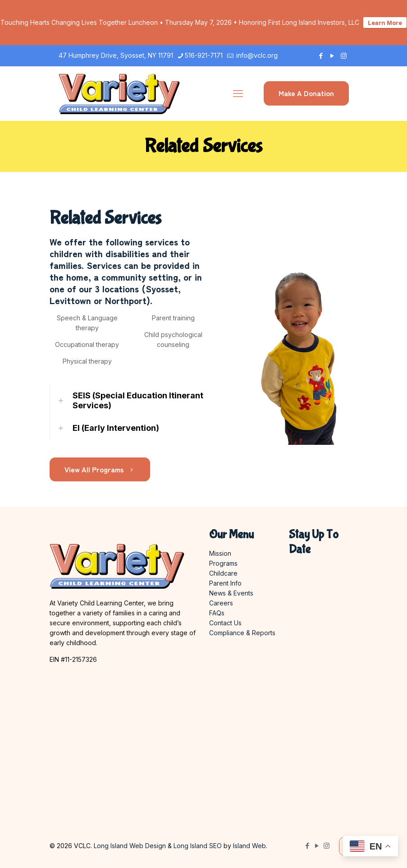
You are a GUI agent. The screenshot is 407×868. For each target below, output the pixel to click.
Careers (221, 603)
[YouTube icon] (332, 56)
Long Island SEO (198, 846)
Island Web (249, 846)
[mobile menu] (238, 93)
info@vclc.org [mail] (256, 55)
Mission (220, 553)
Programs (223, 563)
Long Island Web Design (130, 846)
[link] (130, 401)
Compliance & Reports (242, 633)
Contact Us (225, 623)
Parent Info (225, 583)
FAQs (217, 613)
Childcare (223, 573)
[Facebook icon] (321, 56)
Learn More (385, 23)
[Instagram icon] (344, 56)
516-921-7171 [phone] (204, 55)
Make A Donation (306, 93)
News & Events (231, 593)
